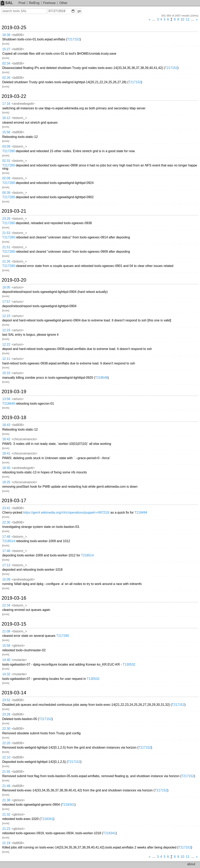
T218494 (141, 512)
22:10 (6, 757)
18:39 (6, 35)
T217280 (9, 151)
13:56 (6, 399)
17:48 (6, 537)
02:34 (6, 63)
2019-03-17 (14, 501)
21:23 (6, 829)
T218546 (101, 378)
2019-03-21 (14, 211)
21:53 (6, 233)
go (79, 11)
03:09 (6, 146)
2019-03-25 (14, 28)
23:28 (6, 219)
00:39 (6, 193)
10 (183, 19)
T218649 (9, 404)
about (191, 864)
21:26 (6, 261)
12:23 (6, 316)
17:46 (6, 551)
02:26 (6, 78)
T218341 (68, 805)
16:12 (6, 118)
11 (188, 19)
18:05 (6, 287)
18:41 (6, 453)
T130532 (129, 664)
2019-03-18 (14, 418)
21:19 (6, 843)
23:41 (6, 508)
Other (63, 3)
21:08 (6, 631)
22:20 (6, 743)
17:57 (6, 302)
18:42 (6, 439)
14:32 (6, 674)
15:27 (6, 49)
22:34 (6, 605)
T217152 (74, 39)
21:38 (6, 800)
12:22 (6, 344)
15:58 (6, 646)
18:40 (6, 468)
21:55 (6, 772)
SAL (7, 3)
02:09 (6, 178)
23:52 (6, 700)
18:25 (6, 482)
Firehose (49, 3)
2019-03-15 (14, 624)
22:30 (6, 522)
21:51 (6, 247)
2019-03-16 (14, 598)
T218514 (9, 541)
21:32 (6, 814)
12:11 (6, 359)
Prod (22, 3)
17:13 (6, 565)
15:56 (6, 132)
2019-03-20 (14, 280)
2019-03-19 (14, 392)
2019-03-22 (14, 96)
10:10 (6, 373)
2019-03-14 (14, 693)
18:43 (6, 425)
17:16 (6, 104)
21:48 (6, 786)
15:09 (6, 579)
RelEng (34, 3)
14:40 (6, 660)
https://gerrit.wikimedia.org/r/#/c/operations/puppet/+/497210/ (66, 512)
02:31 (6, 161)
